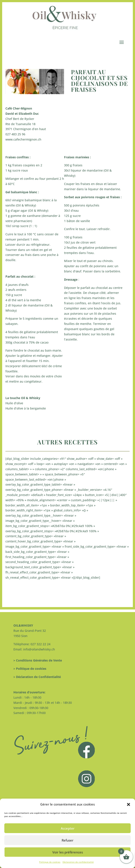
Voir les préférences (68, 852)
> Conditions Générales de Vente (38, 660)
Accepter (68, 828)
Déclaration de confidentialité (78, 862)
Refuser (67, 840)
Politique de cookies (50, 862)
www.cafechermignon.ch (23, 139)
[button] (129, 804)
